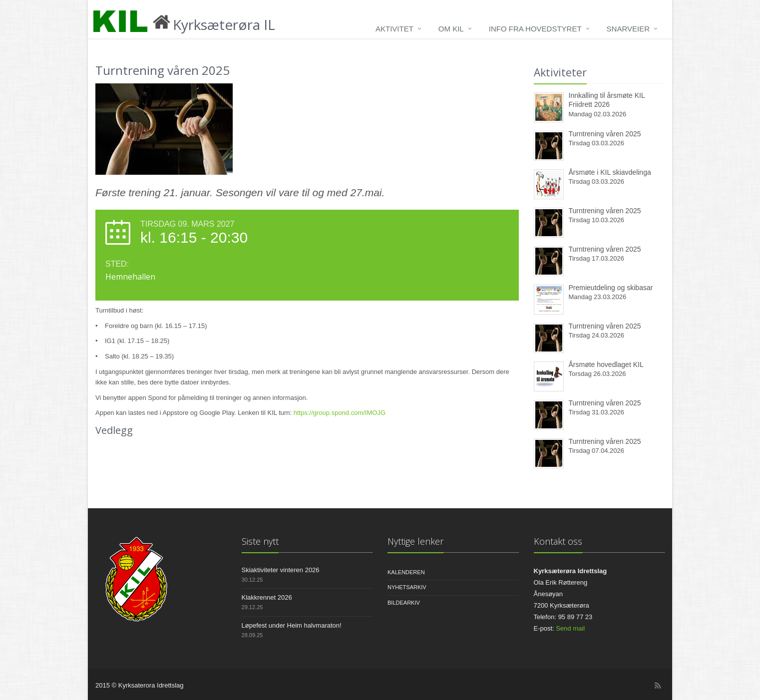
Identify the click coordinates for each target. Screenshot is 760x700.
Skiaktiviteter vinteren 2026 (281, 570)
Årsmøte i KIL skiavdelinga (610, 172)
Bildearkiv (404, 603)
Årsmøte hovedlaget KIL (606, 364)
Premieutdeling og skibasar (611, 288)
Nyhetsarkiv (407, 587)
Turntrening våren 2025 (605, 134)
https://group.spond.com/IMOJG (340, 413)
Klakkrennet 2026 (267, 597)
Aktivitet (394, 29)
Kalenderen (406, 572)
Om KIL (451, 29)
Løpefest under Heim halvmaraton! (292, 625)
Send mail (570, 628)
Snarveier (628, 29)
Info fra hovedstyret (535, 29)
